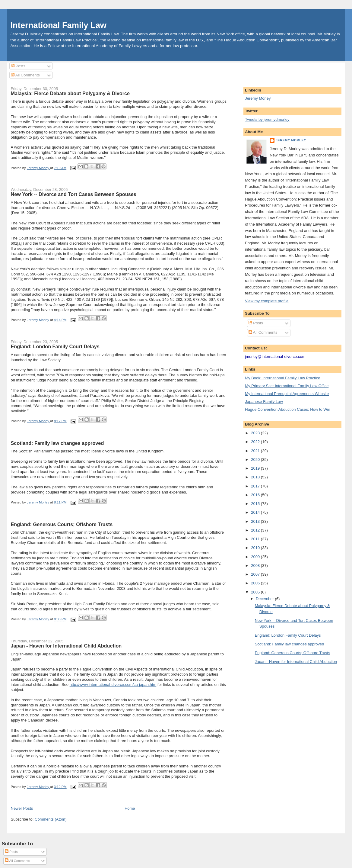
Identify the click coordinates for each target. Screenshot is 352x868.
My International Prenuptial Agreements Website (287, 394)
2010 (256, 548)
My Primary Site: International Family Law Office (287, 386)
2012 (256, 530)
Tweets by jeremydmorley (267, 119)
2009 (256, 557)
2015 (256, 504)
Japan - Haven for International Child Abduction (66, 646)
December (265, 599)
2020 (256, 460)
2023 (256, 433)
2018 (256, 477)
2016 (256, 495)
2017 (256, 486)
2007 (256, 574)
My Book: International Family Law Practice (282, 378)
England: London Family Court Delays (55, 346)
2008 (256, 566)
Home (130, 808)
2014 (256, 512)
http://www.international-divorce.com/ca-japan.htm (113, 685)
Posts (18, 66)
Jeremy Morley (258, 98)
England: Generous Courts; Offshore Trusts (62, 524)
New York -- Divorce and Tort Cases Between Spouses (74, 194)
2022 (256, 442)
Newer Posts (22, 808)
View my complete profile (267, 301)
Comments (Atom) (51, 819)
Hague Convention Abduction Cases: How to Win (288, 409)
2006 (256, 583)
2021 (256, 451)
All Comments (25, 75)
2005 (256, 592)
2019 (256, 468)
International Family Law (59, 25)
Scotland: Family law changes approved (57, 443)
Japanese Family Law (264, 402)
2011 (256, 539)
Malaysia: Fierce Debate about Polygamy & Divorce (70, 93)
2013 (256, 521)
